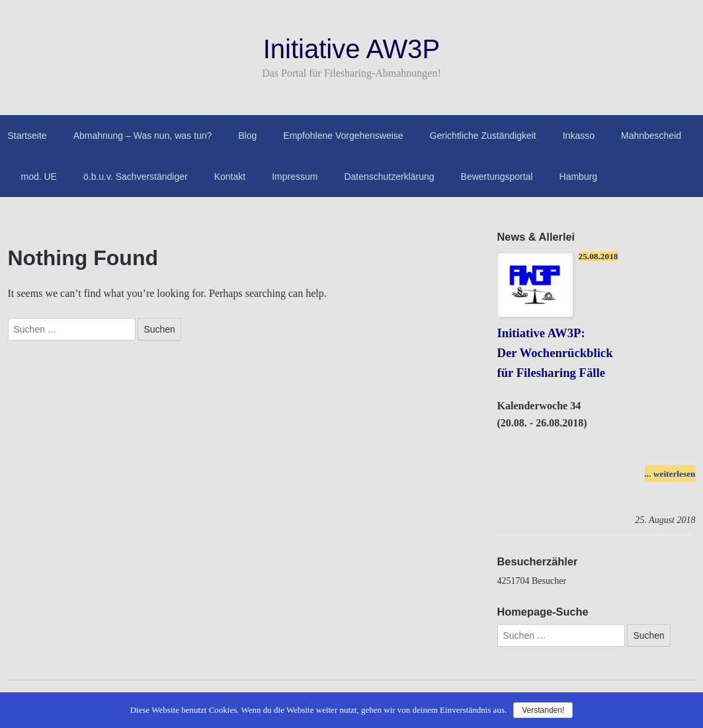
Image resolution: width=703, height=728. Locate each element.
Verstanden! (543, 710)
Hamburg (579, 177)
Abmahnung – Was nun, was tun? (143, 136)
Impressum (295, 177)
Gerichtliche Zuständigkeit (483, 136)
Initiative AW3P (352, 49)
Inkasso (579, 136)
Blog (247, 136)
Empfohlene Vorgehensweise (343, 136)
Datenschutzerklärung (389, 177)
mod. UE (39, 177)
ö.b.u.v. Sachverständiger (136, 177)
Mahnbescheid (651, 136)
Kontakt (230, 177)
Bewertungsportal (497, 177)
